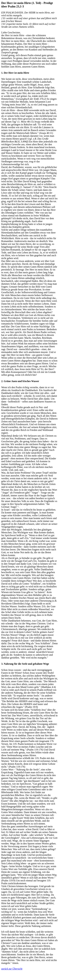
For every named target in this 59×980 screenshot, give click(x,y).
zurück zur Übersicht (12, 969)
